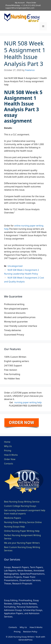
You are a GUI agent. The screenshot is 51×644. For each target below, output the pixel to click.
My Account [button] (20, 3)
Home (7, 442)
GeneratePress (26, 640)
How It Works (11, 455)
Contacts (9, 464)
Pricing (8, 451)
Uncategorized (15, 266)
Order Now (10, 459)
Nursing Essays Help (14, 527)
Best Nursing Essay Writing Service (22, 502)
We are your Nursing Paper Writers (22, 543)
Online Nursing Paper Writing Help (22, 531)
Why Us (8, 446)
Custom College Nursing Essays (20, 506)
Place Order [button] (31, 3)
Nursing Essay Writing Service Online (23, 522)
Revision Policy (30, 632)
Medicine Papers (13, 518)
